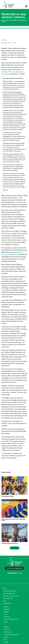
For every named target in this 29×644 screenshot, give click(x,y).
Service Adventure (8, 599)
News (8, 20)
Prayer (6, 614)
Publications (7, 617)
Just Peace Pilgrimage (9, 594)
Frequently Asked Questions (11, 635)
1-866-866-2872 (12, 573)
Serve (5, 589)
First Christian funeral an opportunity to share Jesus (13, 72)
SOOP (5, 601)
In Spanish (7, 609)
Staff (5, 640)
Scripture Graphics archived (11, 619)
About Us (6, 627)
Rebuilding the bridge (8, 496)
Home (3, 20)
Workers (6, 642)
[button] (15, 548)
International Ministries (9, 591)
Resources (6, 607)
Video (5, 622)
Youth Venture (7, 604)
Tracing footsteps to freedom (10, 543)
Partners (6, 637)
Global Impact (8, 632)
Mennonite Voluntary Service (11, 596)
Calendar (6, 612)
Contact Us (7, 630)
